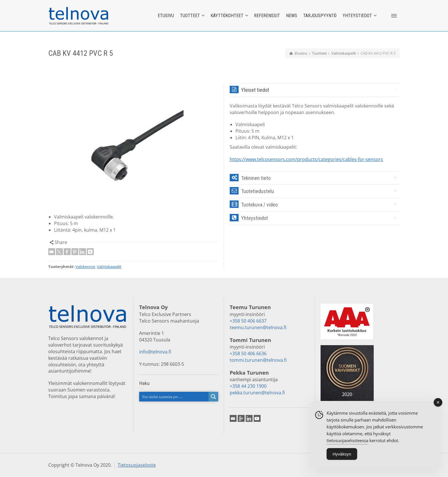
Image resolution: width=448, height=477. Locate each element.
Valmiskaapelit (109, 267)
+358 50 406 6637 (248, 321)
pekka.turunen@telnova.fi (257, 393)
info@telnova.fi (155, 352)
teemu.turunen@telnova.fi (258, 327)
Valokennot (85, 267)
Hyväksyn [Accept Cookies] (342, 457)
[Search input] (174, 397)
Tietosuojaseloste (137, 465)
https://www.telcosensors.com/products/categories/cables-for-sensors (306, 159)
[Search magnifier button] (213, 397)
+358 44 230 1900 (248, 386)
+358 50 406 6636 (248, 353)
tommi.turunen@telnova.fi (258, 360)
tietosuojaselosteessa (347, 443)
